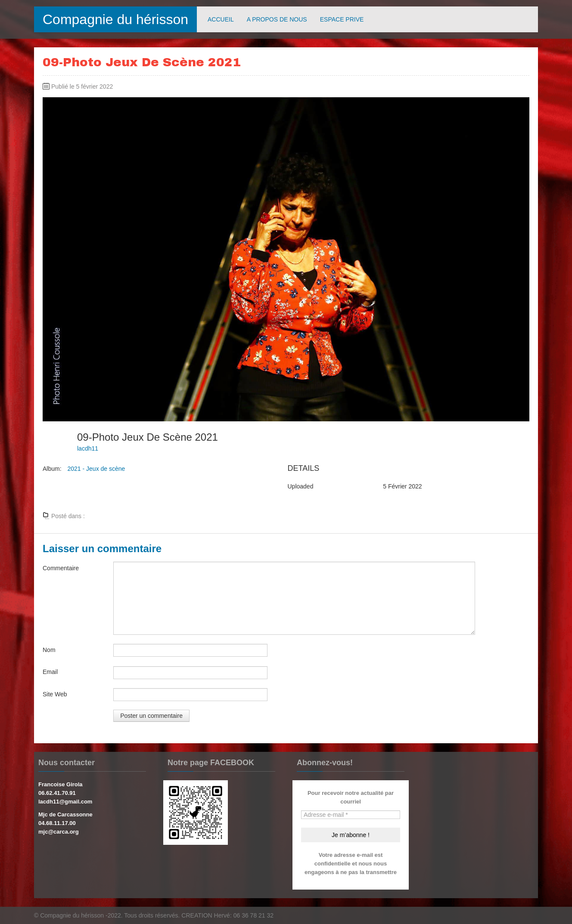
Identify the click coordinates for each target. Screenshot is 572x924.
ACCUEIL (221, 19)
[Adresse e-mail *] (351, 815)
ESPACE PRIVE (342, 19)
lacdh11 (88, 448)
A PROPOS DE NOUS (277, 19)
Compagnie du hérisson (115, 19)
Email (50, 672)
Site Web (55, 694)
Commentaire (61, 568)
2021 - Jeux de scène (96, 469)
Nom (49, 650)
